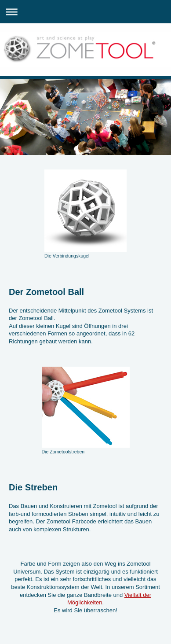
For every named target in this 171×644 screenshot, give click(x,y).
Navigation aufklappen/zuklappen (85, 12)
